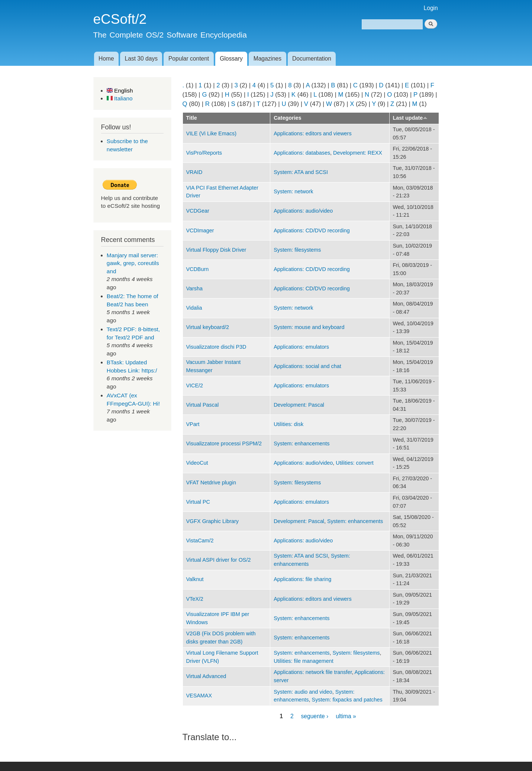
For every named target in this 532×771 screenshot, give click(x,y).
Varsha (194, 288)
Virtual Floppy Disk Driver (216, 250)
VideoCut (197, 463)
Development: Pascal (299, 405)
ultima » (346, 716)
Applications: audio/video (303, 211)
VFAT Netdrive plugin (211, 483)
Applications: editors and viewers (312, 133)
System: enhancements (302, 443)
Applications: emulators (301, 347)
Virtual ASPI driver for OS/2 (219, 560)
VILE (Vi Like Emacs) (212, 133)
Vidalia (194, 308)
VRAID (194, 172)
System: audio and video (303, 692)
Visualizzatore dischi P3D (216, 347)
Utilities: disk (288, 424)
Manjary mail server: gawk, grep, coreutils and (133, 263)
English (120, 91)
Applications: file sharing (302, 579)
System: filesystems (297, 250)
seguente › (315, 716)
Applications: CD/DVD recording (312, 230)
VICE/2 (195, 385)
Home (106, 59)
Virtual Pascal (203, 405)
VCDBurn (198, 269)
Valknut (195, 579)
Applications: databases (302, 153)
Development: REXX (358, 153)
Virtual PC (198, 502)
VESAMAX (199, 696)
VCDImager (200, 230)
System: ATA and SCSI (301, 172)
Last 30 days (141, 59)
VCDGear (198, 211)
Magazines (267, 59)
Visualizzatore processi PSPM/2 (224, 443)
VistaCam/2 (200, 541)
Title (192, 118)
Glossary (231, 59)
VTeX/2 (195, 599)
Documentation (312, 59)
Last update (410, 118)
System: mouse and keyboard (309, 327)
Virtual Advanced (206, 676)
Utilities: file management (304, 661)
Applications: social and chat (307, 366)
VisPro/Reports (204, 153)
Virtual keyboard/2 (208, 327)
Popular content (189, 59)
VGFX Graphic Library (212, 521)
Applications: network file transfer (313, 672)
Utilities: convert (354, 463)
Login (431, 8)
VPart (193, 424)
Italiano (120, 98)
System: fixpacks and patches (347, 700)
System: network (293, 191)
